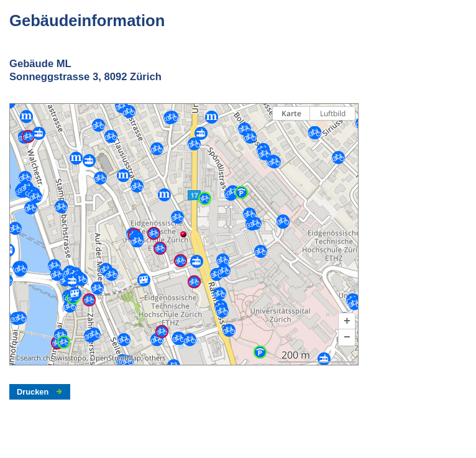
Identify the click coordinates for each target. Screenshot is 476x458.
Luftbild (333, 113)
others (155, 358)
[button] (347, 321)
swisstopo (70, 358)
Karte (291, 113)
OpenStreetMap (116, 358)
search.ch (35, 358)
